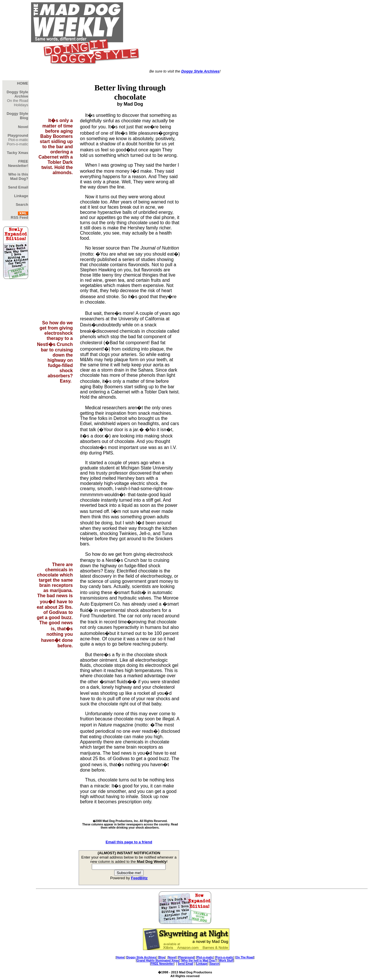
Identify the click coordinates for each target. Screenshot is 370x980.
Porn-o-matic (18, 144)
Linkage (202, 964)
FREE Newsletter (162, 964)
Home (120, 957)
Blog (162, 957)
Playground (186, 957)
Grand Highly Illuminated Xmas (158, 961)
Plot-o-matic (18, 140)
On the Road (18, 101)
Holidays (21, 105)
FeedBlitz (139, 878)
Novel (172, 957)
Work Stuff (226, 961)
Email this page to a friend (129, 842)
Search (214, 964)
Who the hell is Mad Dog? (199, 961)
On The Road (245, 957)
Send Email (186, 964)
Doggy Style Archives (200, 71)
